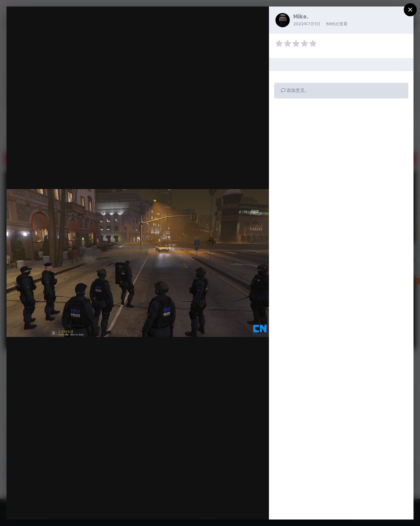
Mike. (301, 17)
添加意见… (294, 90)
